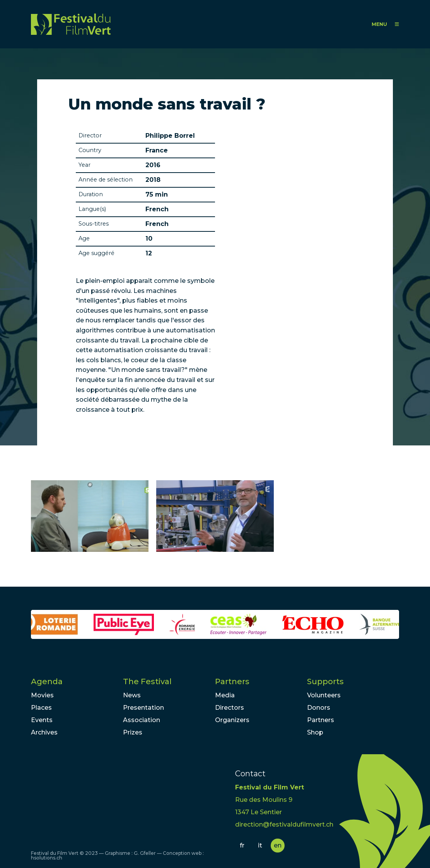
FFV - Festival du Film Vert (71, 24)
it (260, 845)
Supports (325, 681)
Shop (315, 732)
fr (242, 845)
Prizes (133, 732)
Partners (232, 681)
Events (42, 720)
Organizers (232, 720)
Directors (230, 708)
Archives (44, 732)
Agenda (47, 681)
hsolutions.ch (47, 858)
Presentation (143, 708)
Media (225, 695)
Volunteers (324, 695)
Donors (319, 708)
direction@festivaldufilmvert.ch (284, 824)
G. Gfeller (145, 853)
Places (41, 708)
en (278, 845)
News (132, 695)
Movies (42, 695)
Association (142, 720)
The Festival (147, 681)
